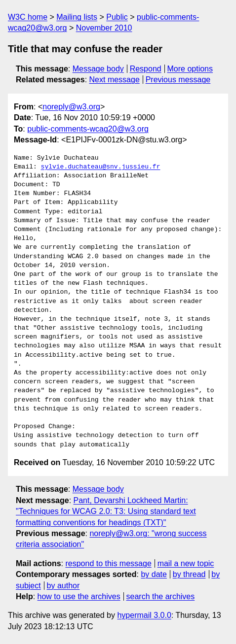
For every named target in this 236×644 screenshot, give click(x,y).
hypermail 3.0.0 (144, 615)
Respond (146, 69)
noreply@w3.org (71, 107)
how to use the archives (79, 596)
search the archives (161, 596)
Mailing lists (77, 17)
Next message (115, 80)
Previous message (178, 80)
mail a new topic (186, 563)
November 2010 (104, 28)
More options (190, 69)
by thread (189, 574)
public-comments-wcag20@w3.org (88, 129)
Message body (98, 69)
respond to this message (108, 563)
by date (154, 574)
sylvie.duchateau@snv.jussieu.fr (101, 167)
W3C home (28, 17)
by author (63, 586)
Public (117, 17)
